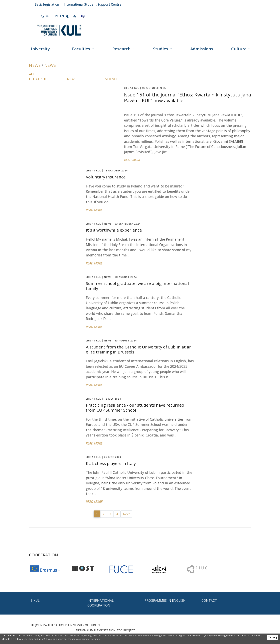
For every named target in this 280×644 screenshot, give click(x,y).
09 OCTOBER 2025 (145, 88)
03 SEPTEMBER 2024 (113, 224)
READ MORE (132, 160)
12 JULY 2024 (103, 399)
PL (57, 16)
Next (126, 514)
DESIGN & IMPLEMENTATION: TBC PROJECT (105, 630)
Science (112, 79)
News (35, 65)
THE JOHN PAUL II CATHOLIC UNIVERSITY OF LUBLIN (64, 625)
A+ (43, 17)
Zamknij (272, 637)
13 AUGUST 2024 (111, 341)
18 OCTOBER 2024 (107, 171)
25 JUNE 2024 (104, 457)
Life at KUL (38, 79)
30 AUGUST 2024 (111, 277)
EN (62, 16)
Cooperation (44, 555)
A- (48, 16)
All (32, 74)
